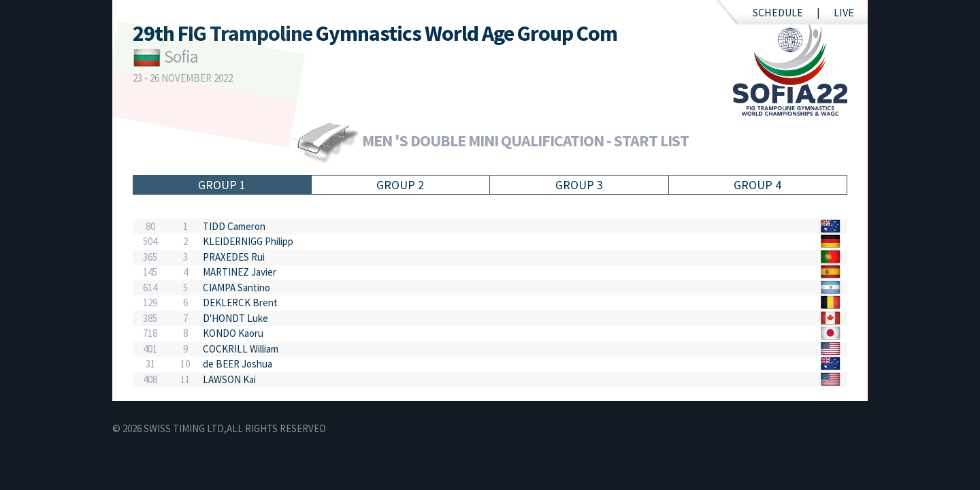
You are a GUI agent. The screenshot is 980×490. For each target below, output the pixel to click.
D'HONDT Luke (235, 318)
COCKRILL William (241, 349)
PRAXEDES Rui (234, 257)
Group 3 (579, 185)
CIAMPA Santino (236, 288)
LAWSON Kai (229, 379)
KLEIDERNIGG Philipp (248, 241)
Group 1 (222, 185)
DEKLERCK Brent (240, 303)
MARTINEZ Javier (240, 272)
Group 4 (757, 185)
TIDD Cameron (234, 226)
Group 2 (400, 185)
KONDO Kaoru (233, 333)
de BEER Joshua (238, 364)
